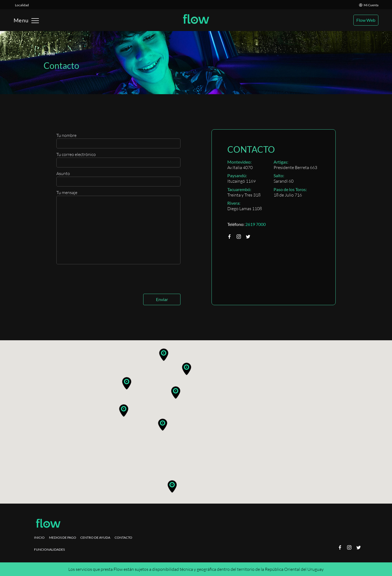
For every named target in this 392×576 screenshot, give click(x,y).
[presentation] (98, 280)
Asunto (118, 179)
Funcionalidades (49, 549)
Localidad (22, 5)
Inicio (39, 537)
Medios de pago (63, 537)
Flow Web (366, 20)
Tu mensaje (118, 227)
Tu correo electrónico (118, 160)
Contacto (123, 537)
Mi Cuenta (369, 5)
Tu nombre (118, 140)
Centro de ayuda (95, 537)
